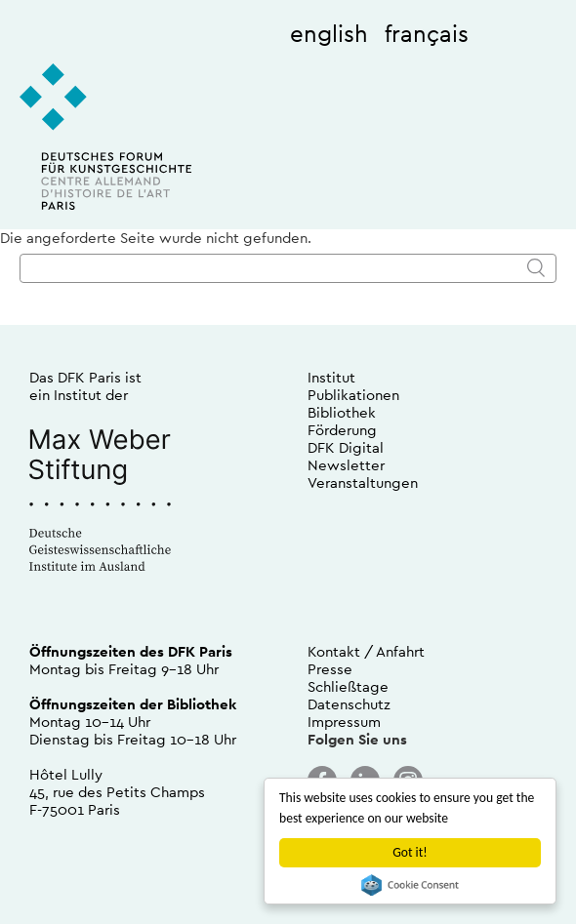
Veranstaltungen (363, 482)
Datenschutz (349, 704)
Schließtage (348, 686)
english (329, 33)
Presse (330, 669)
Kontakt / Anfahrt (366, 651)
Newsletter (346, 465)
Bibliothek (342, 412)
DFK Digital (346, 447)
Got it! (410, 852)
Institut (331, 377)
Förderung (342, 430)
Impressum (344, 722)
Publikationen (353, 395)
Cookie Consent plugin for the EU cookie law (410, 885)
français (427, 33)
